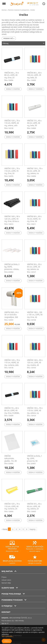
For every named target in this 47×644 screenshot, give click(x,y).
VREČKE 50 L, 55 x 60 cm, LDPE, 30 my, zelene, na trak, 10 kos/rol (34, 268)
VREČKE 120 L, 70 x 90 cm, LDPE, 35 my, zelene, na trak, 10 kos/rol (35, 172)
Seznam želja (6, 583)
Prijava (4, 577)
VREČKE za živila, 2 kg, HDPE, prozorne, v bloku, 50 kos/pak (12, 268)
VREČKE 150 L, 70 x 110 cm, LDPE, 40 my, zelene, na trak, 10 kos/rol (35, 412)
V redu (7, 641)
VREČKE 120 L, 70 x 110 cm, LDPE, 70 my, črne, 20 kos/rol (12, 172)
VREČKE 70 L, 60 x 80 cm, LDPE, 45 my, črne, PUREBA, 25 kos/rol (12, 412)
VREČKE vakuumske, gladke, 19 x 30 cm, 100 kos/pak (11, 460)
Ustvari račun (6, 580)
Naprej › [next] (33, 529)
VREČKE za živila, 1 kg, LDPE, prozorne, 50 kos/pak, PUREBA (35, 460)
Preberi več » (9, 38)
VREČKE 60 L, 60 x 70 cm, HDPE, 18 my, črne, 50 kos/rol (34, 220)
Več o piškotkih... (8, 636)
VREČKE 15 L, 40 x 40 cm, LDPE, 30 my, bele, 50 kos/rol (34, 124)
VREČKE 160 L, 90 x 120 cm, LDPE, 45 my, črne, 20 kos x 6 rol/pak (12, 220)
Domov (4, 10)
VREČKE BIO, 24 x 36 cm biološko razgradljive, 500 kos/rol (11, 316)
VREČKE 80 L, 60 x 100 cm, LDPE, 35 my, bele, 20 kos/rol (34, 76)
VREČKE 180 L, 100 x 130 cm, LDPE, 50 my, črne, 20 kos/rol (35, 316)
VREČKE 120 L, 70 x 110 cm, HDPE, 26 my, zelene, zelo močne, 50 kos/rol (12, 124)
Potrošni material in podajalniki (19, 10)
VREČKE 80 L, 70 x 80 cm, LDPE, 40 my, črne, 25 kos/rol (12, 76)
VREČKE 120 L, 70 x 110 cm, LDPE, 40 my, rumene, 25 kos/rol (12, 507)
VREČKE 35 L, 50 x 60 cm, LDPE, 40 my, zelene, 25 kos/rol (34, 507)
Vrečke (33, 10)
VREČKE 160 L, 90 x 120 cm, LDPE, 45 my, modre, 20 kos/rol (35, 364)
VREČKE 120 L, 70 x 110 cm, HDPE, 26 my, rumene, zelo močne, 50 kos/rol (12, 364)
